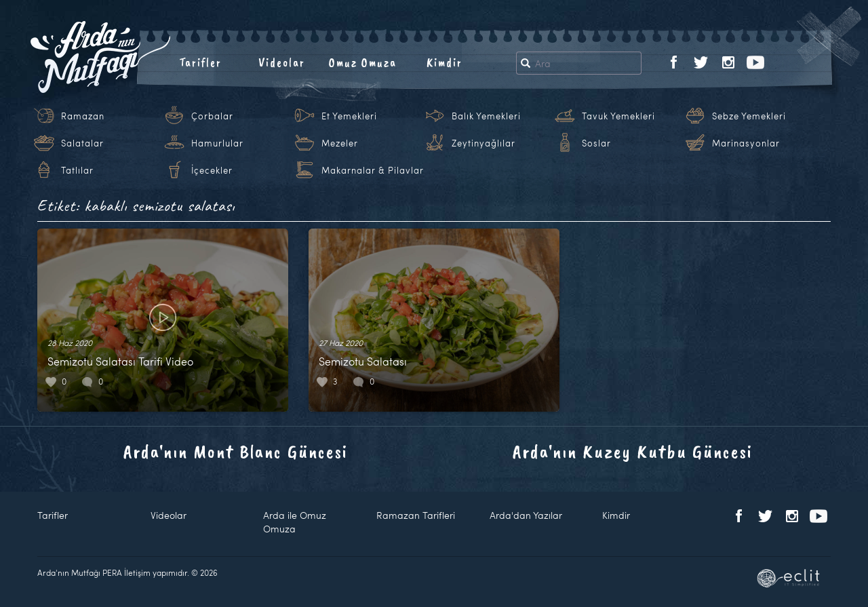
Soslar (596, 143)
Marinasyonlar (746, 143)
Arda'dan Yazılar (526, 515)
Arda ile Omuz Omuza (295, 522)
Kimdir (445, 62)
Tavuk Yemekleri (618, 116)
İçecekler (212, 170)
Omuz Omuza (363, 62)
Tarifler (200, 62)
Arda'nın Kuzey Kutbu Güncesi (633, 451)
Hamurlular (217, 143)
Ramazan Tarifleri (416, 515)
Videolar (282, 62)
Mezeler (340, 143)
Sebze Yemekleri (749, 116)
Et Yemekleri (349, 116)
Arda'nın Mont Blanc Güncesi (236, 451)
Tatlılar (77, 170)
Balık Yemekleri (486, 116)
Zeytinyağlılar (484, 143)
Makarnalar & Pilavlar (373, 170)
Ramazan (83, 116)
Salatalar (82, 143)
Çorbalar (212, 116)
